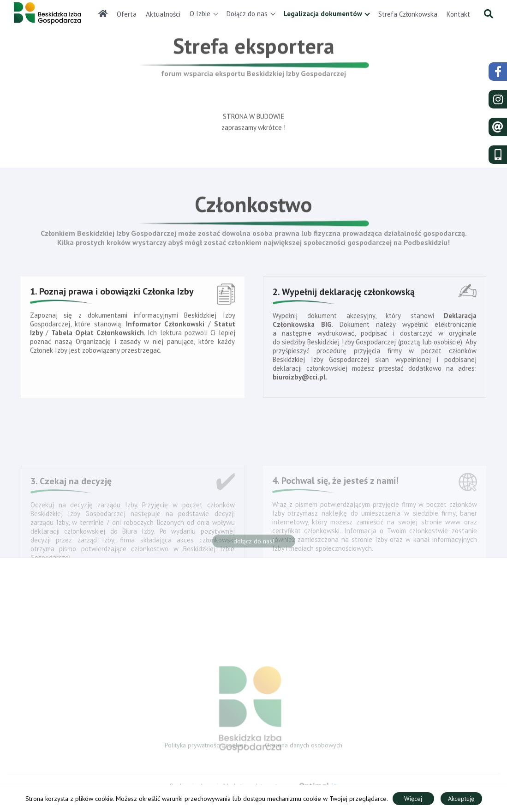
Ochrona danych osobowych (304, 746)
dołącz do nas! (254, 543)
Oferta (127, 14)
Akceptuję (461, 799)
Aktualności (163, 14)
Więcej (413, 799)
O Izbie (200, 14)
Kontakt (458, 14)
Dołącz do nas (247, 14)
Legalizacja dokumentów (323, 14)
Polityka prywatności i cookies (206, 746)
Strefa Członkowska (408, 14)
